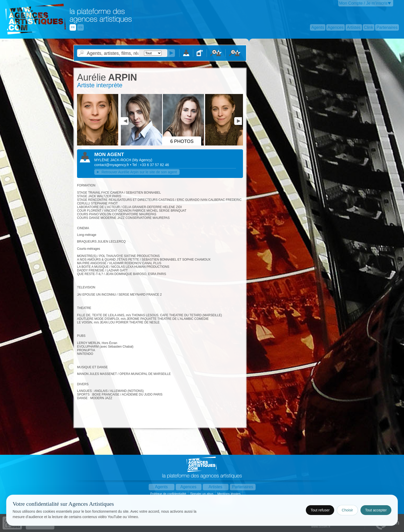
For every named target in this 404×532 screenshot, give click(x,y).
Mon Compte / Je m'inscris (363, 3)
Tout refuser (320, 510)
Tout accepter (376, 510)
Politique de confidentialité (169, 494)
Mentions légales (229, 494)
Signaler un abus (202, 494)
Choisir (347, 510)
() (142, 160)
